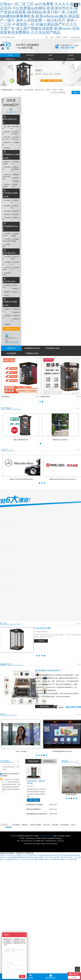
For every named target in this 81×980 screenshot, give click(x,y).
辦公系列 (6, 295)
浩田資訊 (51, 59)
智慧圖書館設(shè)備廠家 (34, 805)
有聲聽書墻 (6, 214)
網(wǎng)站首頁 (51, 976)
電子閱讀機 (6, 200)
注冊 (52, 37)
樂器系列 (14, 292)
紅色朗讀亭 (6, 148)
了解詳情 (41, 641)
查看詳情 (38, 397)
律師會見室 (15, 289)
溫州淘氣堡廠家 (64, 825)
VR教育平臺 (15, 312)
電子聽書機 (6, 206)
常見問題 (58, 37)
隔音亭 (55, 90)
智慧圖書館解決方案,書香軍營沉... (37, 814)
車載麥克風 (25, 825)
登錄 (46, 37)
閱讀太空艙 (15, 211)
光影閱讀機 (6, 211)
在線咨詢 (30, 976)
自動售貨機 (55, 825)
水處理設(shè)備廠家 (35, 825)
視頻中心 (30, 59)
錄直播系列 (6, 292)
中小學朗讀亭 (18, 90)
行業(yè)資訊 (33, 761)
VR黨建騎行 (7, 324)
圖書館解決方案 (10, 59)
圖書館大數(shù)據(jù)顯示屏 (15, 169)
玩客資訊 (73, 825)
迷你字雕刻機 (16, 825)
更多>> (78, 408)
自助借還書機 (29, 90)
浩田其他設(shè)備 (11, 329)
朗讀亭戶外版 (39, 90)
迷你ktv (48, 90)
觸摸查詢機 (15, 178)
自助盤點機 (15, 181)
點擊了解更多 (45, 707)
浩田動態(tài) (49, 761)
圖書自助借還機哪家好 (33, 809)
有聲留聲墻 (15, 214)
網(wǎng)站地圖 (75, 37)
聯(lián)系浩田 (71, 59)
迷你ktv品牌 (46, 825)
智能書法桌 (15, 218)
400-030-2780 (68, 48)
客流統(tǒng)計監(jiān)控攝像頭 (7, 177)
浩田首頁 (10, 55)
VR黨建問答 (15, 316)
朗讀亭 (51, 55)
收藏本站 (66, 37)
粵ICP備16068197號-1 (46, 836)
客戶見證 (71, 55)
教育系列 (14, 285)
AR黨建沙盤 (15, 309)
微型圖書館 (15, 175)
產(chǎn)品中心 (30, 55)
